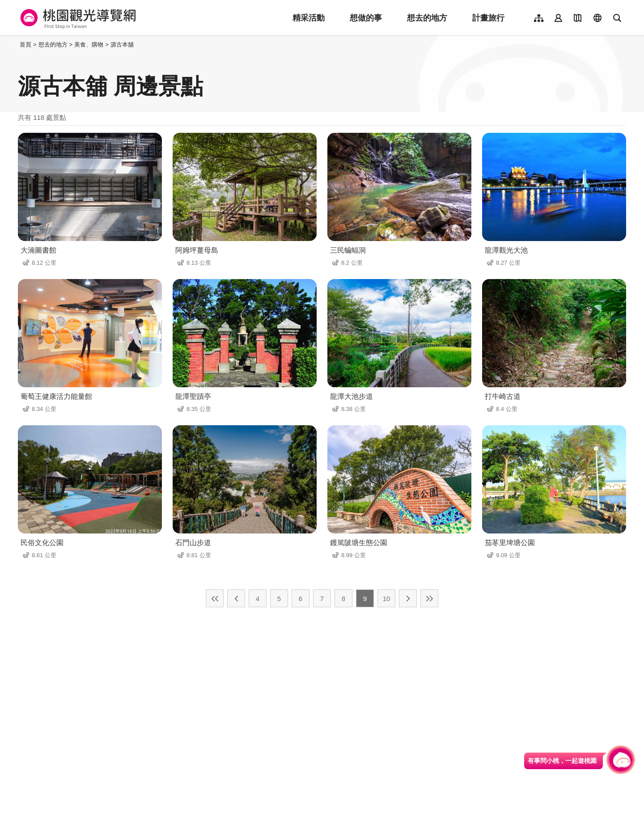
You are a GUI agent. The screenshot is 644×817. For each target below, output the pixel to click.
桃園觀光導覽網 (77, 18)
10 (387, 599)
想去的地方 (427, 18)
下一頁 (408, 598)
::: (15, 44)
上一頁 (236, 598)
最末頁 (429, 598)
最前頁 (215, 598)
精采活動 (309, 18)
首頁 (25, 44)
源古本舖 (122, 44)
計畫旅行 (488, 18)
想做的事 (366, 18)
